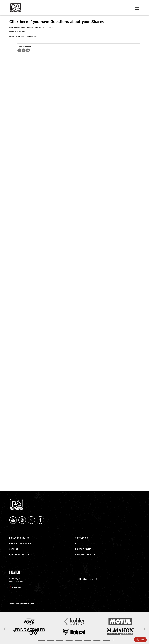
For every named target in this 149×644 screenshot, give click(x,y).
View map (17, 588)
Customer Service (19, 555)
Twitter (31, 520)
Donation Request (19, 538)
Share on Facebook (19, 50)
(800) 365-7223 (86, 579)
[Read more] (29, 622)
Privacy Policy (83, 549)
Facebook (41, 520)
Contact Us (82, 538)
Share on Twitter (24, 50)
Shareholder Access (87, 555)
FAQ (77, 544)
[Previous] (5, 629)
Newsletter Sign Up (20, 544)
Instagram (22, 520)
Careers (14, 549)
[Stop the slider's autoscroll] (113, 640)
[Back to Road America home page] (15, 6)
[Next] (144, 629)
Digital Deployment (26, 604)
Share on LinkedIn (28, 50)
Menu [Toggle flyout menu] (137, 8)
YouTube (13, 520)
